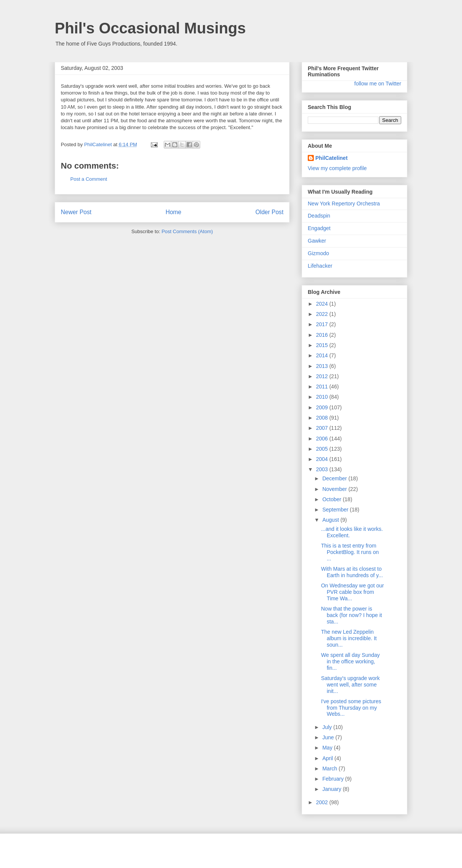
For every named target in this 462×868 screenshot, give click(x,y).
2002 (323, 802)
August (331, 520)
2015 (323, 345)
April (328, 758)
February (334, 779)
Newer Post (76, 212)
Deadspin (319, 216)
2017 (323, 324)
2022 (323, 314)
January (332, 789)
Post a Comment (89, 179)
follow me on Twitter (378, 84)
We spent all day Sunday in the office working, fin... (350, 661)
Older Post (269, 212)
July (328, 727)
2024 (323, 304)
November (335, 489)
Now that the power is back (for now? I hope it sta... (352, 615)
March (330, 769)
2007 (323, 428)
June (329, 737)
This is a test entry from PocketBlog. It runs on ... (350, 552)
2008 (323, 418)
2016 (323, 335)
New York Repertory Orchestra (344, 204)
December (335, 478)
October (332, 499)
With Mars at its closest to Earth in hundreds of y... (352, 572)
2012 (323, 376)
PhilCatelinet (331, 158)
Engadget (319, 228)
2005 (323, 449)
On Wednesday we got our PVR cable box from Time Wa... (353, 592)
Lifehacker (320, 266)
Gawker (317, 241)
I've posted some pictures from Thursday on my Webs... (351, 708)
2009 (323, 407)
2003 (323, 469)
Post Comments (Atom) (187, 231)
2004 (323, 459)
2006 (323, 439)
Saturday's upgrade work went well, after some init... (350, 685)
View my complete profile (337, 168)
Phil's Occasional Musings (150, 28)
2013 (323, 366)
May (328, 748)
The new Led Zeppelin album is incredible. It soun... (349, 638)
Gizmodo (318, 253)
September (336, 510)
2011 (323, 387)
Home (174, 212)
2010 (323, 397)
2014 (323, 355)
